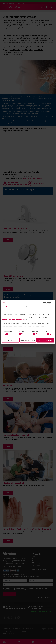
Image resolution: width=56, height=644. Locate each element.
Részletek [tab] (28, 307)
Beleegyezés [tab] (10, 307)
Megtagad (10, 340)
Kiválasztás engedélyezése (28, 340)
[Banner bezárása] (54, 302)
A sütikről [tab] (46, 307)
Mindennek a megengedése (46, 340)
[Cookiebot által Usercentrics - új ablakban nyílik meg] (44, 302)
